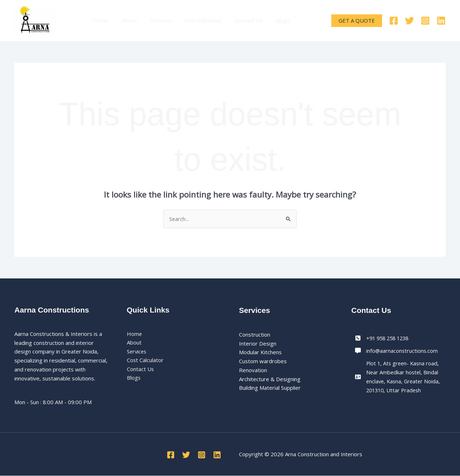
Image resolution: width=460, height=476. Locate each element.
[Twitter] (410, 21)
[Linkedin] (441, 21)
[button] (357, 21)
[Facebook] (394, 21)
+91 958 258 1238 (389, 338)
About (125, 20)
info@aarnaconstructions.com (402, 351)
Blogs (268, 20)
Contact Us (236, 20)
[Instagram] (425, 21)
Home (99, 20)
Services (154, 20)
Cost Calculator (194, 20)
